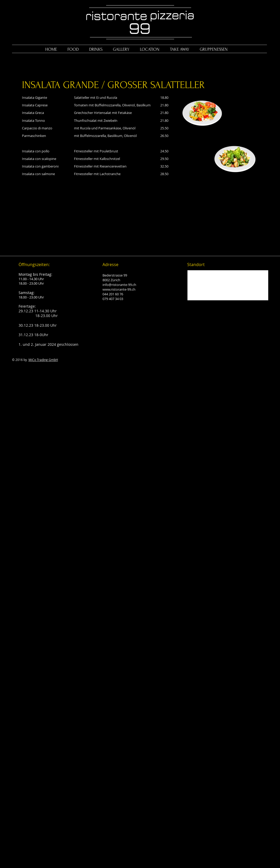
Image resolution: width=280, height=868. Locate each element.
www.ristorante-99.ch (119, 289)
